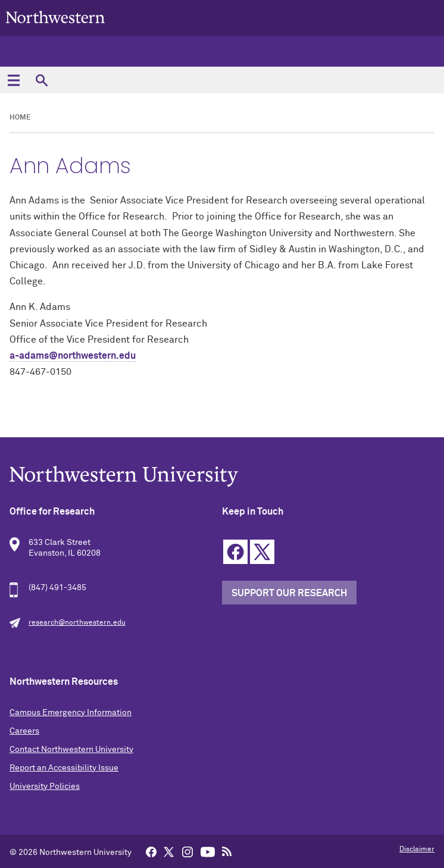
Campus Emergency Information (71, 713)
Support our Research (289, 593)
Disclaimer (417, 850)
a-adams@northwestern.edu (73, 356)
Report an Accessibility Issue (64, 768)
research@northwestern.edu (77, 623)
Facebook (235, 552)
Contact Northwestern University (71, 750)
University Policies (45, 786)
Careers (24, 731)
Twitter (262, 552)
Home (20, 118)
